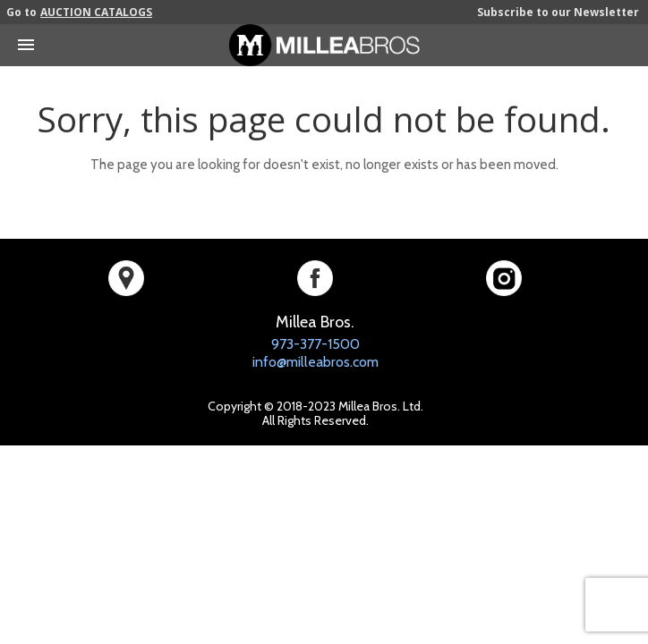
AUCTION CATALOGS (96, 12)
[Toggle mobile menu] (26, 38)
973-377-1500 (315, 344)
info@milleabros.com (315, 362)
